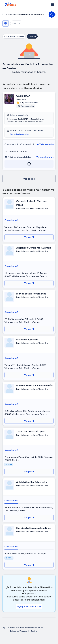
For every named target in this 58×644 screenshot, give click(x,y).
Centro (32, 36)
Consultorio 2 (27, 144)
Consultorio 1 (11, 144)
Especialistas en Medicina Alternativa (27, 627)
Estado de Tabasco (14, 36)
